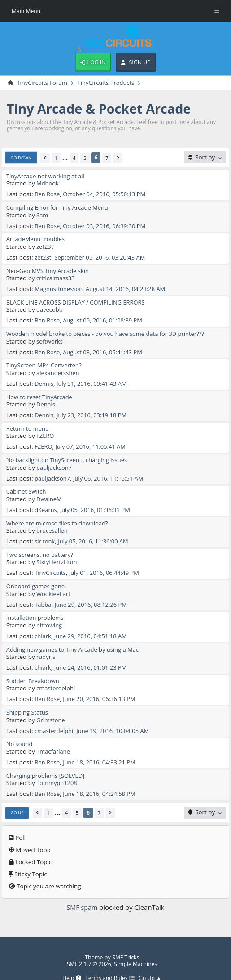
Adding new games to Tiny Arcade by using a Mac (75, 641)
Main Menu (27, 11)
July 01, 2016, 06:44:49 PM (106, 566)
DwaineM (50, 494)
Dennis (44, 380)
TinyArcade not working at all (47, 177)
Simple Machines (136, 953)
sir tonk (45, 535)
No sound (20, 734)
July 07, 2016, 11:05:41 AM (92, 442)
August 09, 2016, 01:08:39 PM (105, 318)
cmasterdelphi (56, 679)
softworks (50, 339)
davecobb (50, 308)
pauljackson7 (55, 463)
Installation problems (36, 610)
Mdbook (48, 184)
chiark (43, 628)
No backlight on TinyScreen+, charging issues (69, 455)
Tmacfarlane (54, 741)
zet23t (45, 246)
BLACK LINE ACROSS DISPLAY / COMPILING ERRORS (78, 301)
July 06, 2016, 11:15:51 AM (111, 473)
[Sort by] (205, 158)
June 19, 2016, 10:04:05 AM (115, 721)
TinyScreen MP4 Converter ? (45, 362)
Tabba (43, 597)
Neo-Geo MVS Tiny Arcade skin (49, 270)
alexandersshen (59, 370)
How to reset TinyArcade (40, 393)
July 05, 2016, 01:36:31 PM (97, 504)
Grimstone (51, 710)
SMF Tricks (126, 946)
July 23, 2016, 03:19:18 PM (93, 411)
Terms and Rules (110, 967)
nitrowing (50, 618)
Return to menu (28, 424)
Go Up (17, 801)
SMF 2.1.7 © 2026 (88, 953)
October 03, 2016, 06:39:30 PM (106, 225)
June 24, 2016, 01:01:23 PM (92, 659)
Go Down (22, 159)
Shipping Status (28, 703)
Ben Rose (48, 195)
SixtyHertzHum (57, 556)
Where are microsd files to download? (59, 517)
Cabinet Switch (27, 486)
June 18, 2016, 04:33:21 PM (101, 752)
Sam (42, 215)
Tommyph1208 (57, 772)
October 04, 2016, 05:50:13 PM (106, 195)
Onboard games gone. (37, 579)
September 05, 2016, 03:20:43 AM (102, 256)
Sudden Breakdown (34, 672)
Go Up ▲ (152, 967)
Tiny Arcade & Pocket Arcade (102, 109)
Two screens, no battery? (41, 548)
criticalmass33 (56, 277)
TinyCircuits (51, 566)
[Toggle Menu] (217, 11)
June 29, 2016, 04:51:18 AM (92, 628)
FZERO (46, 432)
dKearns (46, 504)
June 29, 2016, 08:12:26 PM (93, 597)
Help (70, 967)
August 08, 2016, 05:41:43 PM (105, 349)
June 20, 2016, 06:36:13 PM (101, 690)
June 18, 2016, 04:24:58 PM (101, 782)
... (67, 159)
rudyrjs (46, 649)
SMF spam (82, 896)
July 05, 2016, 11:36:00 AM (95, 535)
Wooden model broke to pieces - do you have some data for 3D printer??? (109, 332)
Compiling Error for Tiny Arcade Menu (59, 208)
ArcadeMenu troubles (37, 239)
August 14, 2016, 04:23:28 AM (129, 287)
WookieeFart (54, 587)
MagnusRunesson (59, 287)
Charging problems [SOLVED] (47, 765)
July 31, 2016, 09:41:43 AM (93, 380)
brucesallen (52, 525)
